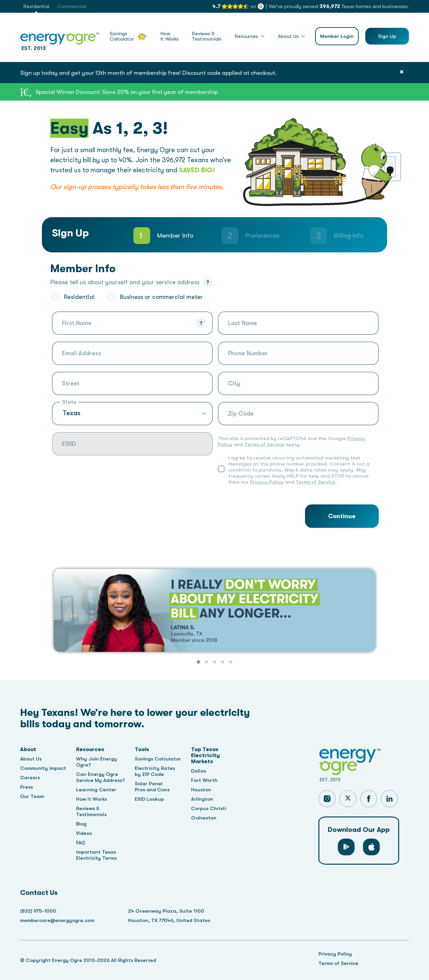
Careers (30, 778)
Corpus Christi (209, 808)
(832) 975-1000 (38, 911)
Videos (84, 833)
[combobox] (132, 383)
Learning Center (96, 790)
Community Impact (43, 768)
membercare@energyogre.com (57, 920)
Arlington (202, 799)
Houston (201, 790)
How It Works (91, 799)
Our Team (32, 796)
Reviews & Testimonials (91, 811)
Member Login (337, 36)
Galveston (204, 818)
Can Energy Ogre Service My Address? (100, 777)
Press (26, 787)
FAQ (81, 843)
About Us (288, 36)
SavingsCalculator (128, 36)
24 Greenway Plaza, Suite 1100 (166, 911)
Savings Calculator (158, 759)
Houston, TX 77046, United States (169, 920)
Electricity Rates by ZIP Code (155, 771)
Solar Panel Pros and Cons (152, 787)
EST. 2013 (60, 40)
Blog (81, 824)
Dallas (199, 771)
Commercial (72, 6)
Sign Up (387, 36)
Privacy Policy (267, 482)
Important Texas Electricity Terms (96, 855)
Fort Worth (204, 780)
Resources (247, 36)
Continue (342, 516)
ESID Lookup (149, 799)
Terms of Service (264, 444)
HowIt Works (170, 36)
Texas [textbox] (72, 413)
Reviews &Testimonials (207, 36)
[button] (198, 662)
